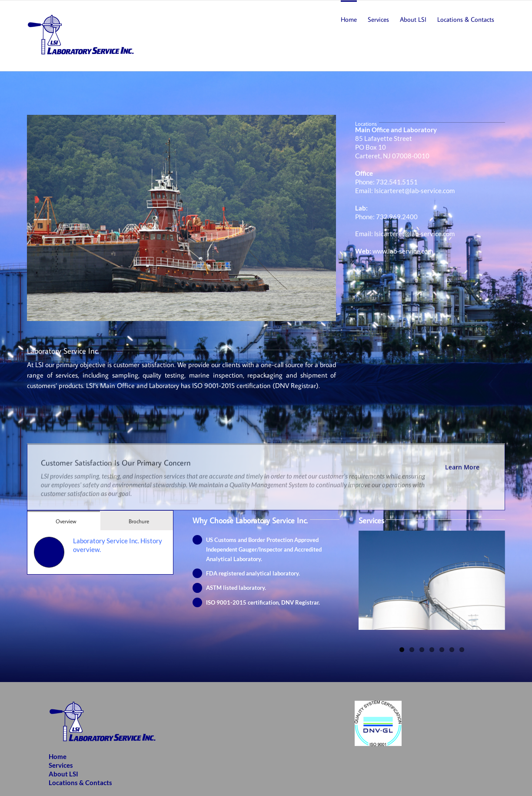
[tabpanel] (100, 552)
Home (58, 756)
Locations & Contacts (80, 783)
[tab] (64, 520)
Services (61, 765)
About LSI (63, 774)
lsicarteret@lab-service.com (414, 191)
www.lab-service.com (403, 251)
